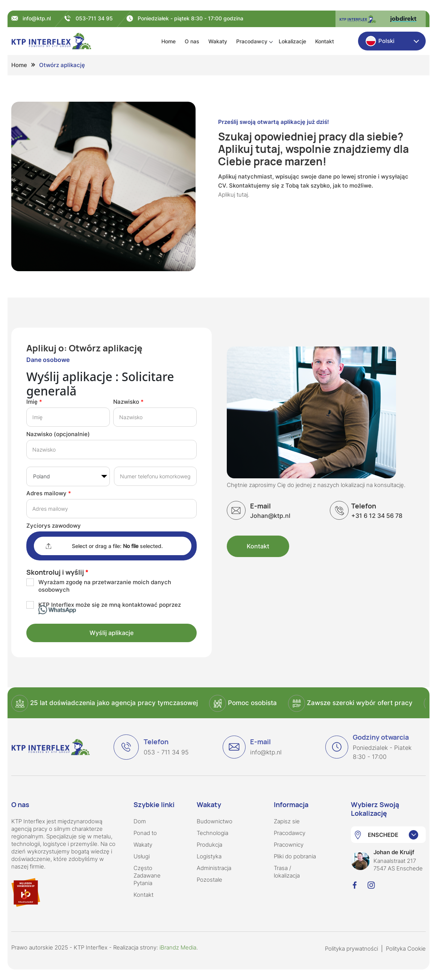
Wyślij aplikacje (112, 633)
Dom (140, 821)
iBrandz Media (178, 947)
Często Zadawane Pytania (147, 875)
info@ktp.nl (37, 18)
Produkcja (209, 845)
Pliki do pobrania (295, 856)
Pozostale (209, 880)
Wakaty (218, 41)
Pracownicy (289, 845)
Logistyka (209, 856)
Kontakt (325, 41)
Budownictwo (215, 821)
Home (168, 41)
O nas (192, 41)
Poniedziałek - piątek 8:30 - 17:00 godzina (190, 18)
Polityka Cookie (406, 949)
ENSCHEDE (383, 835)
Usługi (142, 856)
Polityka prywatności (351, 949)
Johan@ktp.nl (270, 511)
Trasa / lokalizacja (287, 872)
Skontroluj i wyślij (55, 572)
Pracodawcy (252, 41)
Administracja (214, 868)
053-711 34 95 (94, 18)
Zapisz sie (287, 821)
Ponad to (145, 833)
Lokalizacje (292, 41)
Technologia (212, 833)
